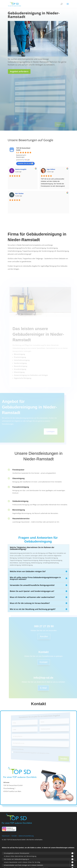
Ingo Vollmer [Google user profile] (51, 169)
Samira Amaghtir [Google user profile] (21, 169)
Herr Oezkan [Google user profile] (19, 193)
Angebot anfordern (19, 71)
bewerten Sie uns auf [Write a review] (25, 163)
